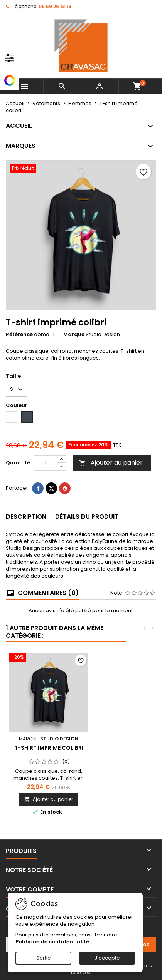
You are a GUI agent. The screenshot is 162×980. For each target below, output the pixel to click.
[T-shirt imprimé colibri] (49, 658)
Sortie (44, 958)
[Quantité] (46, 463)
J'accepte (107, 958)
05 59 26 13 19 (55, 6)
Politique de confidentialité (52, 942)
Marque (74, 335)
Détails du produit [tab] (87, 517)
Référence (19, 335)
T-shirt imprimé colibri (49, 748)
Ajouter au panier (111, 463)
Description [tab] (26, 517)
